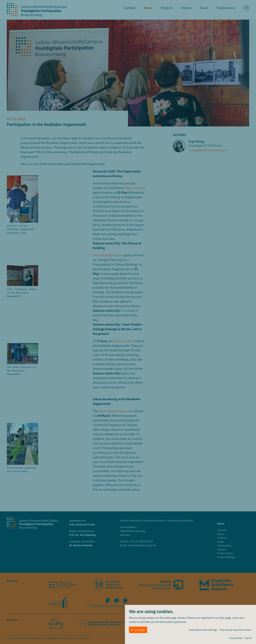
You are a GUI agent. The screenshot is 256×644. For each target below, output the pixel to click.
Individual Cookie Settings (203, 630)
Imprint (248, 638)
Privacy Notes (236, 638)
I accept (138, 630)
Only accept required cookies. (236, 630)
